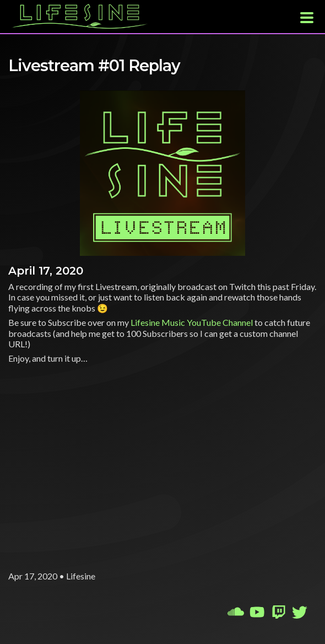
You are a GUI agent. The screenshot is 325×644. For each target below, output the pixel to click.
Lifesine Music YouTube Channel (192, 322)
